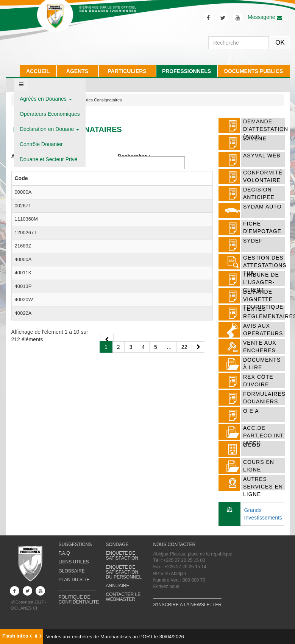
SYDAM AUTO (262, 207)
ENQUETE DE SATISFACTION (122, 562)
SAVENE (255, 138)
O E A (251, 411)
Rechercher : (151, 161)
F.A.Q (64, 559)
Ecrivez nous (166, 593)
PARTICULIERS (127, 71)
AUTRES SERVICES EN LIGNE (263, 487)
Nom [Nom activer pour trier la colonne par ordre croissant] (51, 186)
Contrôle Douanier (41, 144)
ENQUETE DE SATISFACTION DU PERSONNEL (124, 578)
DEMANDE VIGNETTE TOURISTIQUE (263, 299)
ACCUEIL (38, 71)
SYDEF (253, 241)
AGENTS (77, 71)
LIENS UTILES (74, 568)
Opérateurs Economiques (50, 114)
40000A (23, 351)
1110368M (26, 262)
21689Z (23, 324)
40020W (24, 455)
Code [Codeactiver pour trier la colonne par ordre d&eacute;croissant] (21, 186)
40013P (23, 420)
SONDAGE (117, 551)
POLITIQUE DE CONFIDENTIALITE (79, 606)
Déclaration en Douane (49, 129)
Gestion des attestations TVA (265, 265)
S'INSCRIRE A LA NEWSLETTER (187, 611)
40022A (23, 475)
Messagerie (265, 17)
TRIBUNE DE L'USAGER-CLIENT (261, 282)
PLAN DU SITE (74, 585)
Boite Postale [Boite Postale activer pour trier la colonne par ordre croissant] (136, 182)
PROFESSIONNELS (187, 71)
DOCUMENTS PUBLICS (254, 71)
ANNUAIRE (118, 592)
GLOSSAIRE (72, 577)
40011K (23, 393)
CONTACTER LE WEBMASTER (123, 603)
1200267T (26, 296)
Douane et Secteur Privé (49, 159)
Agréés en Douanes (46, 99)
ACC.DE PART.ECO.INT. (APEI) (264, 436)
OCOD (252, 445)
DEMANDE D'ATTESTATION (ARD (266, 129)
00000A (23, 200)
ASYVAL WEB (262, 156)
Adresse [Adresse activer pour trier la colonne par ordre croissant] (168, 186)
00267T (23, 227)
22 (184, 530)
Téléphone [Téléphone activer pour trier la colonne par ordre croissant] (103, 186)
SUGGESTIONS (75, 551)
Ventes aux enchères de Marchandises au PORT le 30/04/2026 (115, 637)
